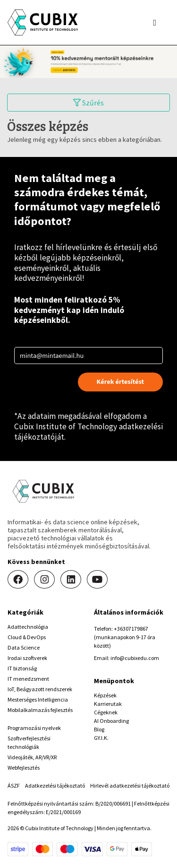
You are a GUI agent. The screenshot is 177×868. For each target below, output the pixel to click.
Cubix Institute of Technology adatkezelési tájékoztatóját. (88, 432)
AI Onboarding (111, 721)
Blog (99, 729)
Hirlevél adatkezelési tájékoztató (130, 786)
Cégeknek (106, 712)
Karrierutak (108, 704)
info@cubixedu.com (135, 658)
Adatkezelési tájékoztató (55, 786)
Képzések (105, 695)
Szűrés (88, 103)
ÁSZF (14, 786)
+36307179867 (131, 629)
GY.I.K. (101, 738)
